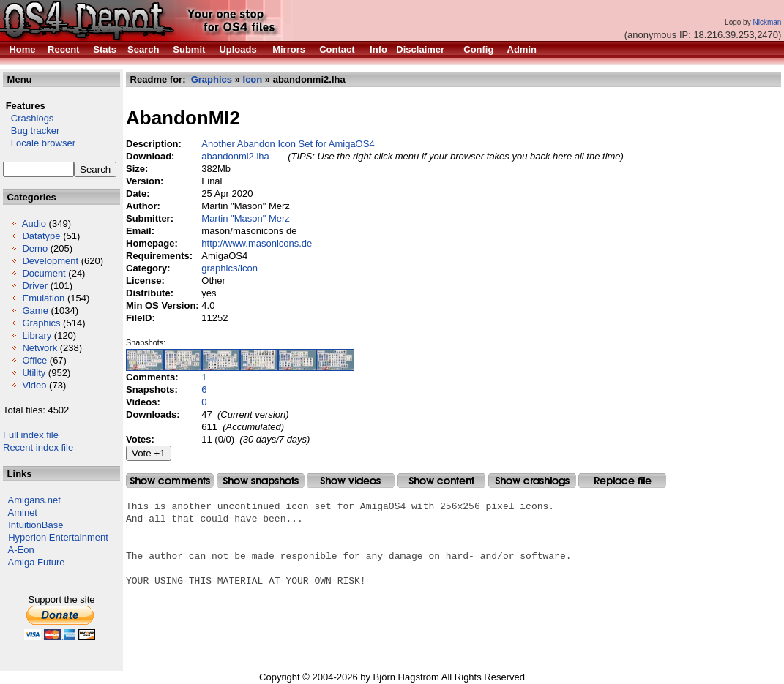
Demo (35, 248)
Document (44, 273)
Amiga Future (37, 562)
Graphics (41, 323)
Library (37, 335)
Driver (35, 286)
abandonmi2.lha (235, 156)
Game (35, 311)
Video (34, 385)
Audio (34, 223)
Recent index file (38, 447)
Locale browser (39, 143)
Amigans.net (34, 500)
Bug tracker (31, 131)
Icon (253, 79)
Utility (34, 373)
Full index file (31, 435)
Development (50, 261)
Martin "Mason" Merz (245, 218)
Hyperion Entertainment (58, 537)
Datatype (41, 236)
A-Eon (21, 550)
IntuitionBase (36, 525)
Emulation (43, 298)
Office (34, 360)
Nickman (767, 22)
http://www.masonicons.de (257, 243)
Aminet (23, 512)
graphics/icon (229, 268)
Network (40, 348)
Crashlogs (28, 118)
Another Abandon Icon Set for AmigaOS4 (288, 144)
